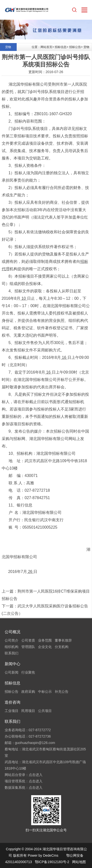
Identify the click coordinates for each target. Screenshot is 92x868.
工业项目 (12, 711)
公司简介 (12, 640)
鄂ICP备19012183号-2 (52, 862)
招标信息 (61, 47)
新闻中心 (13, 664)
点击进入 (36, 775)
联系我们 (12, 653)
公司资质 (28, 640)
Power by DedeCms (43, 855)
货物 (86, 47)
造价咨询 (13, 702)
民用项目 (28, 711)
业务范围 (45, 640)
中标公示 (45, 692)
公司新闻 (12, 672)
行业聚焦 (28, 672)
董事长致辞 (63, 640)
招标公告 (75, 47)
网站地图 (79, 862)
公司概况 (13, 632)
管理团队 (28, 647)
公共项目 (45, 711)
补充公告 (62, 692)
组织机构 (12, 647)
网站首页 (46, 47)
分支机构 (62, 647)
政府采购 (28, 692)
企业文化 (45, 647)
